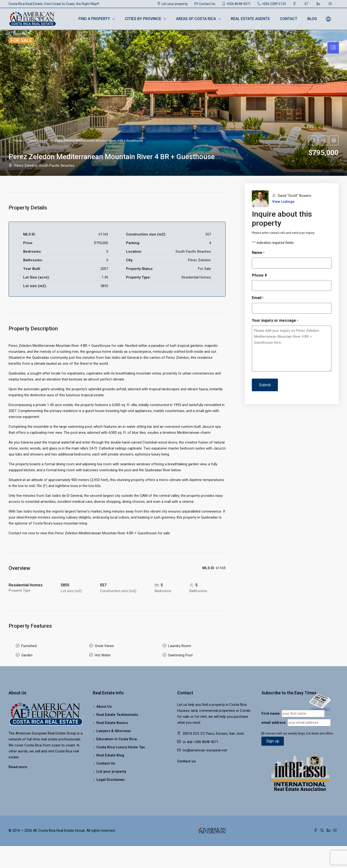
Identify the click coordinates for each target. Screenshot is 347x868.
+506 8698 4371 (236, 4)
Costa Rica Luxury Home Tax (121, 745)
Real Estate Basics (112, 721)
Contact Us (205, 4)
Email (258, 298)
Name (258, 253)
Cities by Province (143, 19)
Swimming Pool (180, 654)
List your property (172, 4)
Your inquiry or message (275, 321)
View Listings (283, 202)
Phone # (259, 275)
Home (18, 141)
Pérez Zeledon (39, 141)
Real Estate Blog (110, 753)
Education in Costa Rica (117, 737)
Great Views (104, 645)
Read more (18, 765)
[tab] (333, 48)
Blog (312, 19)
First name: (271, 711)
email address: (274, 720)
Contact (289, 19)
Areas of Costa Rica (196, 19)
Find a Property (94, 19)
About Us (104, 704)
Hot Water (103, 654)
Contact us (186, 759)
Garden (27, 654)
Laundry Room (180, 645)
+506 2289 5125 (272, 4)
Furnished (29, 645)
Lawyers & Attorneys (114, 729)
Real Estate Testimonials (117, 713)
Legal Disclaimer (111, 777)
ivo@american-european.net (205, 748)
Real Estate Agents (250, 19)
